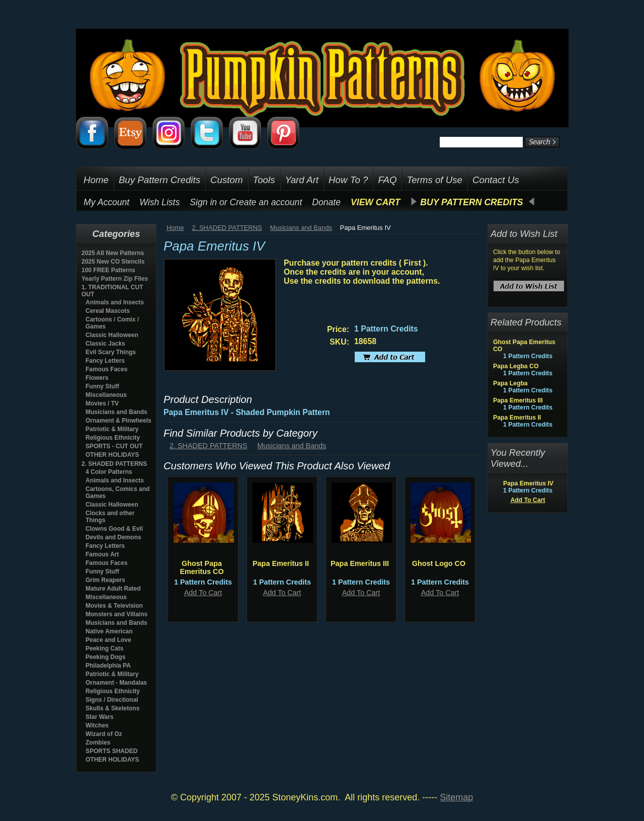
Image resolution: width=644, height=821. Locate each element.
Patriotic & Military (112, 429)
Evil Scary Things (111, 352)
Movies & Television (114, 606)
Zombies (98, 743)
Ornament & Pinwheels (118, 421)
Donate (326, 202)
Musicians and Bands (116, 412)
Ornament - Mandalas (116, 683)
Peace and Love (108, 640)
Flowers (97, 378)
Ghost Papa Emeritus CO (202, 567)
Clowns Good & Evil (114, 529)
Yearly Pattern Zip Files (115, 279)
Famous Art (102, 554)
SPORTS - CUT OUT (114, 446)
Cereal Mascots (108, 311)
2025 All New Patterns (113, 253)
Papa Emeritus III (360, 563)
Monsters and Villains (116, 614)
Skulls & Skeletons (112, 708)
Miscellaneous (106, 395)
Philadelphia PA (108, 666)
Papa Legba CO (516, 366)
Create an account (266, 202)
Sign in (203, 202)
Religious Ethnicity (113, 438)
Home (175, 228)
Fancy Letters (105, 361)
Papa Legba (510, 383)
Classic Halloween (112, 335)
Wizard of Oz (104, 734)
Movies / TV (102, 403)
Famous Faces (106, 369)
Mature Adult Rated (113, 589)
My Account (106, 202)
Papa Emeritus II (281, 563)
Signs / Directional (112, 700)
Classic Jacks (105, 344)
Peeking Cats (104, 648)
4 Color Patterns (109, 472)
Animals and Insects (115, 302)
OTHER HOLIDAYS (112, 455)
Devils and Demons (113, 537)
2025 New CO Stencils (113, 262)
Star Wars (100, 717)
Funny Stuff (102, 386)
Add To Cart (203, 593)
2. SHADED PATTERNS (114, 464)
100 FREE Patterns (108, 270)
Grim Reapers (105, 580)
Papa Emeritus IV (528, 483)
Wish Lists (159, 202)
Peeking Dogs (105, 657)
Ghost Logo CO (439, 563)
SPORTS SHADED (111, 751)
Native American (109, 631)
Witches (97, 725)
